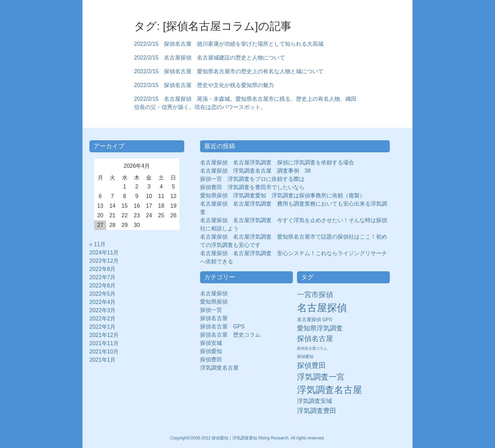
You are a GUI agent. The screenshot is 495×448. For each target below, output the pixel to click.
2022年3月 (103, 310)
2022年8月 (103, 269)
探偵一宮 (214, 310)
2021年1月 (103, 360)
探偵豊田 (214, 359)
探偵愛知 (214, 351)
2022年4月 (103, 302)
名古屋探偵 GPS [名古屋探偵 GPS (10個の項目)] (315, 320)
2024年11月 (104, 253)
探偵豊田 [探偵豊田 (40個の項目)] (311, 365)
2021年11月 (104, 343)
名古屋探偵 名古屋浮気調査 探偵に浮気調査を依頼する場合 (277, 162)
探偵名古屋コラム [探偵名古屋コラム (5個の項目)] (312, 348)
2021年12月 (104, 335)
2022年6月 (103, 286)
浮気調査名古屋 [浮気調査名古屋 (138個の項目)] (329, 390)
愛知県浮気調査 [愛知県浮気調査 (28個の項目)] (320, 328)
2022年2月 (103, 319)
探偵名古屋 (214, 318)
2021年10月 (104, 352)
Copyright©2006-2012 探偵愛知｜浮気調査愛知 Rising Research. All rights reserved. (247, 438)
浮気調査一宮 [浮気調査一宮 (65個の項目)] (321, 377)
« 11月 (97, 244)
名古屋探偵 (214, 293)
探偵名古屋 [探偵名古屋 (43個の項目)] (315, 338)
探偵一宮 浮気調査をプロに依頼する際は (252, 179)
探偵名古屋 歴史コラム (233, 335)
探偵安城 (211, 343)
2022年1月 (103, 327)
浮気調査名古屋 (219, 368)
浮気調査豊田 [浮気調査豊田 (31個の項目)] (317, 411)
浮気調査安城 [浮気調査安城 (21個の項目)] (315, 401)
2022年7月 (103, 277)
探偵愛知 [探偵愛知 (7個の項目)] (305, 357)
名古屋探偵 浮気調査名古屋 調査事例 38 (255, 171)
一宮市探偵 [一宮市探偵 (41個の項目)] (315, 294)
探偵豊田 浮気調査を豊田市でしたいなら (252, 187)
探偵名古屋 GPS (222, 326)
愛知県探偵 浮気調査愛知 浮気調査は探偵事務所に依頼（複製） (283, 195)
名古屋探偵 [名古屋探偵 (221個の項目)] (322, 308)
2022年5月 (103, 294)
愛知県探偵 (214, 302)
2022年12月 (104, 261)
